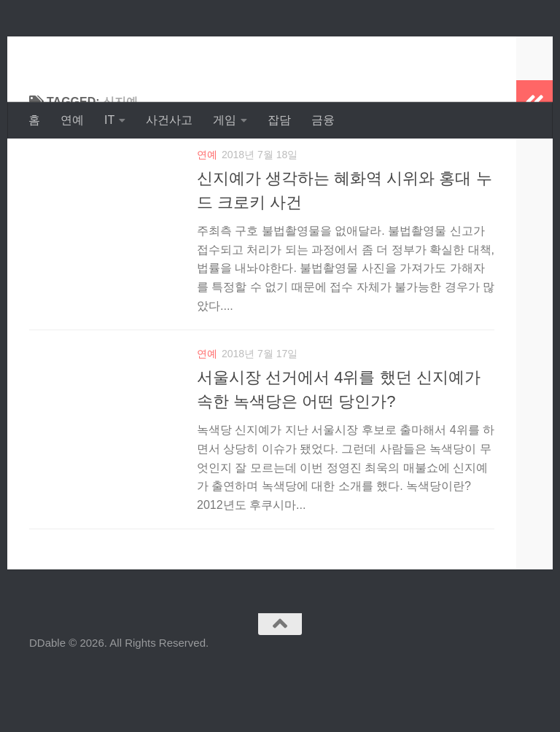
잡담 (279, 120)
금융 (323, 120)
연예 (72, 120)
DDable (81, 51)
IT (109, 120)
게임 (225, 120)
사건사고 (169, 120)
